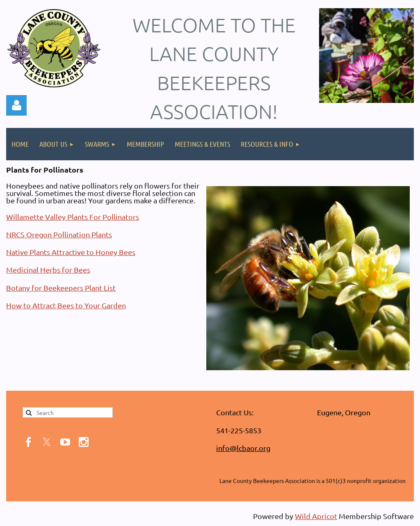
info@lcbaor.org (243, 448)
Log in (16, 105)
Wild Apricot (316, 516)
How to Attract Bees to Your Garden (66, 305)
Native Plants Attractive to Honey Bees (71, 252)
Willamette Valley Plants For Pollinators (73, 217)
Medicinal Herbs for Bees (48, 270)
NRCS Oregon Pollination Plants (59, 234)
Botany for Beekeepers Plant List (61, 288)
